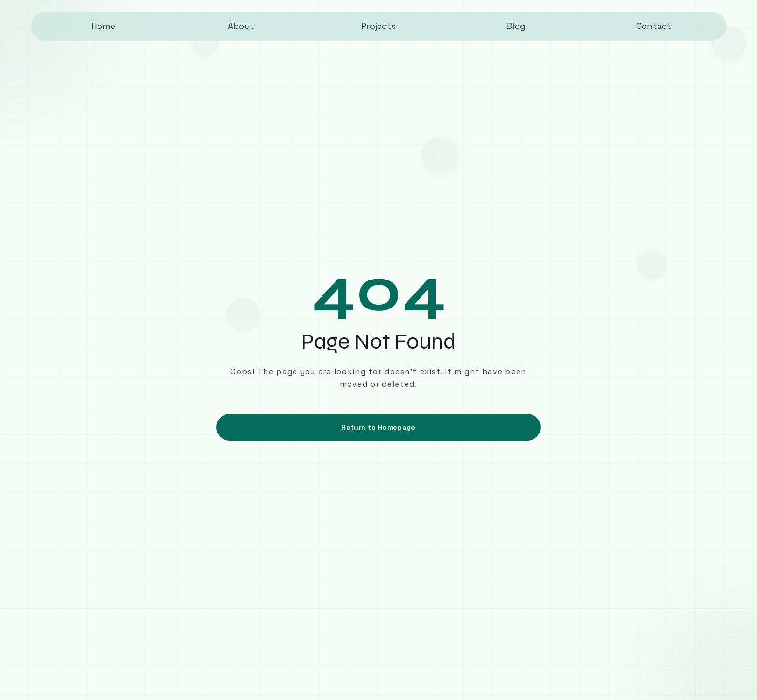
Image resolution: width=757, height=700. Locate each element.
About (241, 26)
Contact (654, 26)
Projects (378, 26)
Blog (516, 26)
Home (103, 26)
